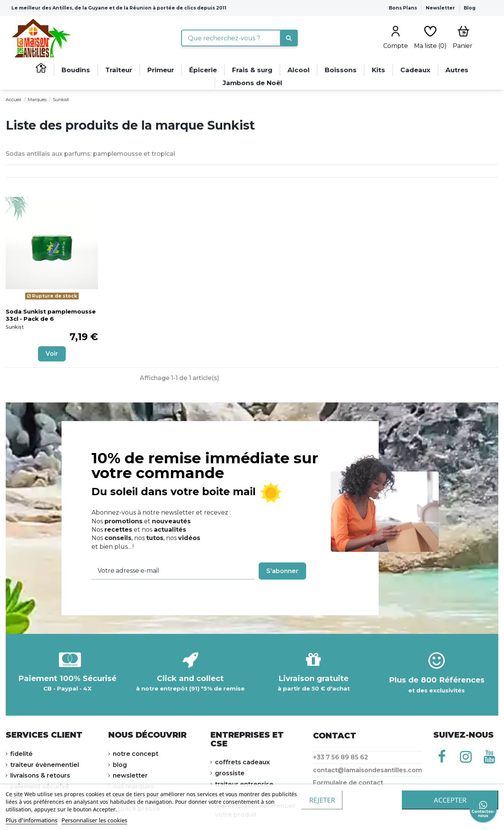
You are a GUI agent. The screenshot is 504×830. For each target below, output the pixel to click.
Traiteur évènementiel (45, 765)
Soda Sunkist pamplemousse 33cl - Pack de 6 (51, 315)
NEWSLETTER (130, 775)
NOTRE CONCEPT (136, 754)
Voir (52, 354)
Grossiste (230, 773)
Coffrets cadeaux (242, 762)
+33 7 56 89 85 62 (340, 757)
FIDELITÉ (21, 754)
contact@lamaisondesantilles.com (367, 770)
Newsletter (441, 8)
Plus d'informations (32, 820)
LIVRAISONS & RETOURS (40, 775)
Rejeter (322, 800)
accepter (450, 800)
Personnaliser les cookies (94, 820)
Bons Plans (404, 8)
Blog (470, 8)
